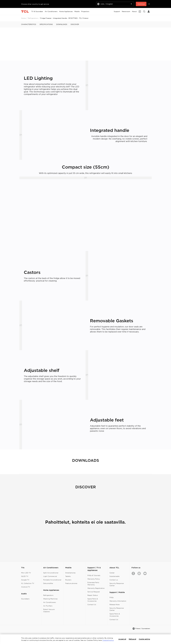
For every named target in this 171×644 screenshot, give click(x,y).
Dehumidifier (48, 583)
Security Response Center (117, 584)
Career (112, 573)
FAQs (112, 597)
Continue (141, 4)
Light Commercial (50, 576)
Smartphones (70, 573)
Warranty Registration (96, 588)
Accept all (122, 639)
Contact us (114, 580)
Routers (68, 580)
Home (23, 18)
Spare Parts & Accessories (93, 600)
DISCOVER (75, 24)
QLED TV (25, 576)
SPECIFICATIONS (46, 24)
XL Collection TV (28, 583)
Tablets (68, 576)
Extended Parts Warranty (93, 584)
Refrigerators (33, 18)
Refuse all (132, 639)
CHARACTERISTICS (29, 24)
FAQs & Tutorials (94, 575)
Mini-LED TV (26, 573)
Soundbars (25, 599)
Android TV (26, 587)
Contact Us (92, 605)
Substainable (114, 576)
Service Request (94, 592)
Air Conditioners (50, 602)
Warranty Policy (94, 579)
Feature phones (71, 583)
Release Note (114, 605)
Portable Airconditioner (52, 580)
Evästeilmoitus (108, 640)
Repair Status (93, 595)
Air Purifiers (48, 606)
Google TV (25, 580)
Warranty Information (118, 601)
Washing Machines (50, 599)
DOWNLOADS (62, 24)
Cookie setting (144, 639)
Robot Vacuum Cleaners (49, 610)
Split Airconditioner (51, 573)
